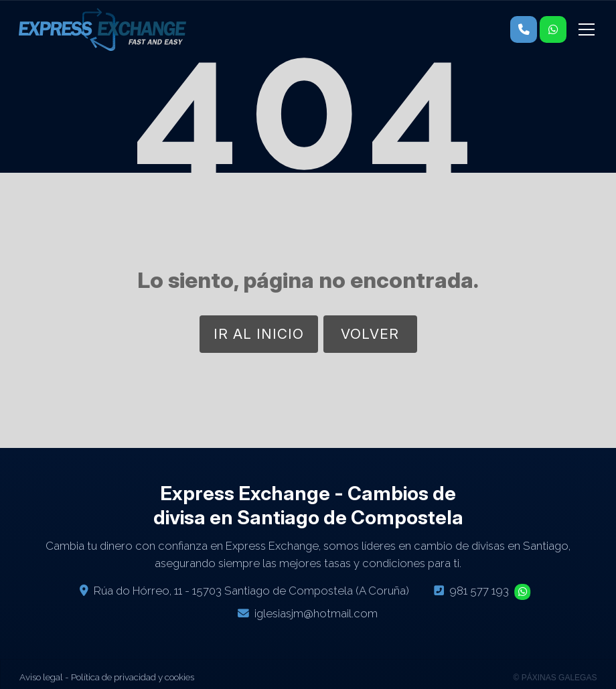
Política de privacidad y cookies (133, 677)
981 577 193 (479, 591)
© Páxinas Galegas (555, 678)
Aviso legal (41, 677)
